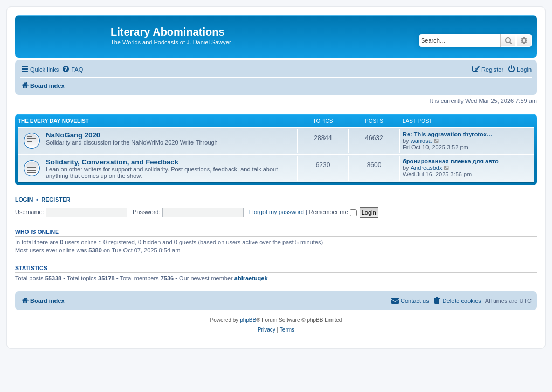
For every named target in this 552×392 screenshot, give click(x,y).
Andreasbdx (427, 168)
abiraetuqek (251, 278)
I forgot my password (277, 212)
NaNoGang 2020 (73, 135)
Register (56, 200)
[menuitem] (72, 70)
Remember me (333, 212)
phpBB (248, 320)
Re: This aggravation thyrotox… (448, 134)
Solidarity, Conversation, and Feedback (112, 162)
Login (24, 200)
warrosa (421, 141)
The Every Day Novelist (53, 121)
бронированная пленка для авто (451, 161)
